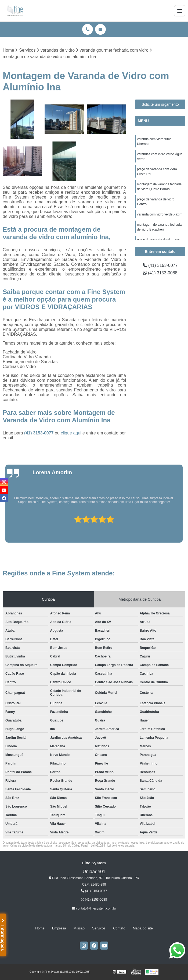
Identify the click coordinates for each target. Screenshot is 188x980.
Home (40, 928)
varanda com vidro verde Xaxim (160, 214)
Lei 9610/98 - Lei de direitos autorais (113, 846)
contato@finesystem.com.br (94, 908)
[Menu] (180, 11)
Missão (79, 928)
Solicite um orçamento (160, 104)
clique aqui (71, 433)
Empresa (59, 928)
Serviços (99, 928)
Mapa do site (143, 928)
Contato (119, 928)
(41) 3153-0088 (160, 273)
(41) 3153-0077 (39, 433)
